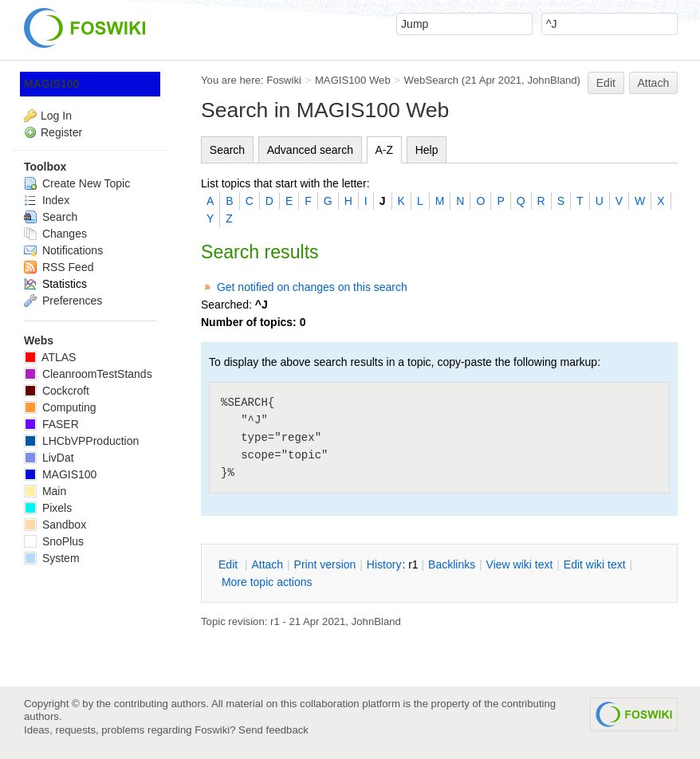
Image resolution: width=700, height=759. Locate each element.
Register (61, 132)
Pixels (48, 508)
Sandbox (55, 525)
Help (427, 150)
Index (47, 200)
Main (45, 491)
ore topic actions (267, 582)
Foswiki (284, 80)
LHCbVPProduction (81, 441)
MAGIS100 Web (353, 80)
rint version (325, 564)
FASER (51, 424)
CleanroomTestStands (88, 374)
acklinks (452, 564)
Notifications (63, 250)
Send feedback (273, 730)
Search (227, 150)
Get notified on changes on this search (312, 287)
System (52, 558)
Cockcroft (57, 391)
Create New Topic (77, 183)
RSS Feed (59, 267)
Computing (60, 407)
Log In (56, 116)
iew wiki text (520, 564)
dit (230, 564)
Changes (55, 234)
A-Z (385, 150)
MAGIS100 (51, 84)
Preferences (63, 301)
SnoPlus (54, 541)
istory (384, 564)
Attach (654, 83)
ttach (267, 564)
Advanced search (310, 150)
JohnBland (552, 80)
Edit (606, 83)
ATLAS (50, 357)
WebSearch (432, 80)
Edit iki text (595, 564)
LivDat (49, 458)
